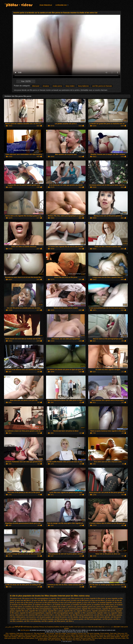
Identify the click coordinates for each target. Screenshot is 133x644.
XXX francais (50, 633)
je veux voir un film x (90, 603)
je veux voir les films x (97, 600)
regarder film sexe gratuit (38, 611)
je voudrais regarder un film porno (110, 603)
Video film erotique (61, 633)
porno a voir (72, 607)
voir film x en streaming (32, 621)
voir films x (70, 621)
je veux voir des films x (23, 600)
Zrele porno (20, 633)
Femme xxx (102, 635)
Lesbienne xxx (111, 635)
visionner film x (49, 615)
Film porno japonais (90, 637)
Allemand (36, 86)
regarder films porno (84, 611)
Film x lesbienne (11, 633)
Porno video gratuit (77, 637)
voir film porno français (45, 619)
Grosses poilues (29, 638)
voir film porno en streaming (26, 619)
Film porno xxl (29, 633)
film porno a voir (16, 598)
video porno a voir (21, 615)
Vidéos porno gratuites (24, 637)
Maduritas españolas (32, 627)
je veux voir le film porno (80, 600)
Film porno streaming (54, 640)
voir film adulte (73, 617)
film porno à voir (28, 598)
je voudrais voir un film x (58, 607)
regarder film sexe (22, 611)
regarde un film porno (18, 609)
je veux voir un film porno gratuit (70, 603)
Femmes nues (82, 633)
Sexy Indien (70, 86)
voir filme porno (59, 621)
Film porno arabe (86, 638)
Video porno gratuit (10, 638)
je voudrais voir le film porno (81, 605)
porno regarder (82, 607)
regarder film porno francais (91, 609)
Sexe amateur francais (82, 635)
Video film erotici (93, 627)
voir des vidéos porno (18, 617)
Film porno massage (93, 633)
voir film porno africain (102, 617)
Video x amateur (67, 640)
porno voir (92, 607)
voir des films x (99, 615)
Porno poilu (62, 635)
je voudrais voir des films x (42, 605)
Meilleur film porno (66, 638)
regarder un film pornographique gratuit (59, 613)
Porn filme (100, 637)
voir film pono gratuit (86, 617)
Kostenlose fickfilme (53, 627)
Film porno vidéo (120, 638)
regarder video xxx (104, 613)
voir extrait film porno (59, 617)
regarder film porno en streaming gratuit (67, 609)
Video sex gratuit (53, 635)
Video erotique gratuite (17, 635)
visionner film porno (36, 615)
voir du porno (31, 617)
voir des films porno (62, 615)
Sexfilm (71, 627)
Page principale (46, 5)
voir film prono (107, 619)
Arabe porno (57, 86)
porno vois (100, 607)
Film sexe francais (40, 633)
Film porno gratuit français (50, 637)
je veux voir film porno (63, 600)
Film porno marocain (65, 637)
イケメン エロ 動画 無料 (112, 627)
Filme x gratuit (42, 635)
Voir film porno (9, 4)
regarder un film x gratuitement (85, 613)
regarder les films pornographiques (32, 613)
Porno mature (70, 635)
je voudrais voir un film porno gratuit (36, 607)
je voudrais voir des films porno (21, 605)
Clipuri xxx (101, 627)
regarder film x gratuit (55, 611)
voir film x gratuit (47, 621)
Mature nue (125, 637)
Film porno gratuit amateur (112, 637)
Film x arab (20, 638)
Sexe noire (113, 633)
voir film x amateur (17, 621)
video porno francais (88, 640)
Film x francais (77, 640)
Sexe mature (94, 635)
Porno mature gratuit (41, 638)
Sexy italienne (83, 86)
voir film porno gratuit (76, 619)
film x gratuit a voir (64, 598)
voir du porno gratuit (44, 617)
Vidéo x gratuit (36, 637)
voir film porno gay (61, 619)
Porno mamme (105, 633)
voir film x (117, 619)
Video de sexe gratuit (31, 635)
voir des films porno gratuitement (81, 615)
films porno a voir (77, 598)
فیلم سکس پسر (10, 627)
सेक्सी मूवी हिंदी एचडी (20, 627)
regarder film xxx (70, 611)
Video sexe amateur (11, 637)
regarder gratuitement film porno (103, 611)
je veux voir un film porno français (46, 603)
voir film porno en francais (102, 86)
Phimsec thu (43, 627)
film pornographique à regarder (45, 598)
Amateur (46, 86)
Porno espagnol (72, 633)
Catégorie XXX (61, 5)
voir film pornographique (93, 619)
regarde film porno (111, 607)
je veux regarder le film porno (95, 598)
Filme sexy (121, 633)
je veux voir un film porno (24, 603)
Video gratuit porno (54, 638)
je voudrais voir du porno (62, 605)
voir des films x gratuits (114, 615)
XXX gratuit (76, 638)
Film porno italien (97, 638)
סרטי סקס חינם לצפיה (81, 627)
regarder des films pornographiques (39, 609)
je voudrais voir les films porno (103, 605)
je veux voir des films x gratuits (43, 600)
